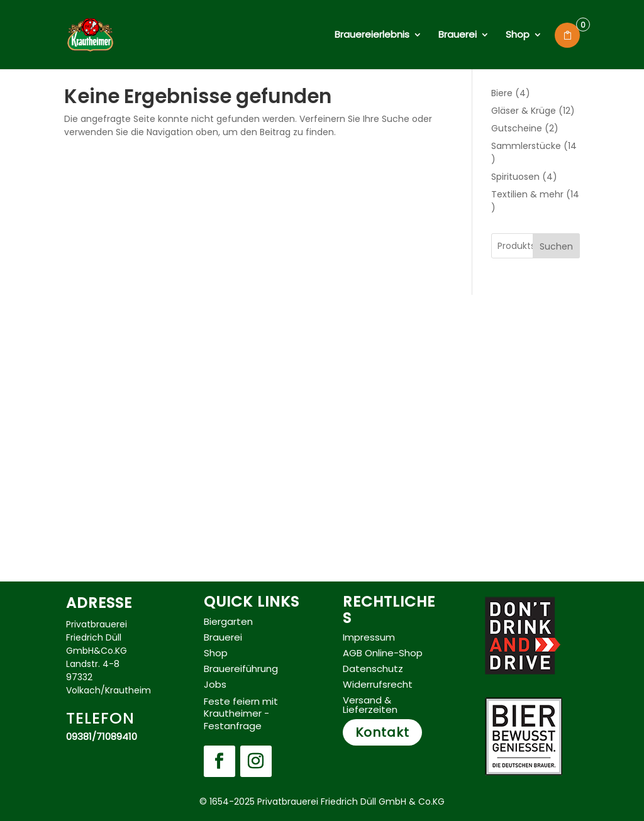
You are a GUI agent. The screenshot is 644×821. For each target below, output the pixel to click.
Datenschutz (373, 669)
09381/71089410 (102, 736)
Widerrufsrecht (378, 684)
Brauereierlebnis (372, 36)
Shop (518, 36)
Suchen (556, 246)
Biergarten (228, 621)
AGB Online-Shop (383, 653)
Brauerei (458, 36)
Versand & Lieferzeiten (370, 705)
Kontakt (382, 732)
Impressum (369, 637)
